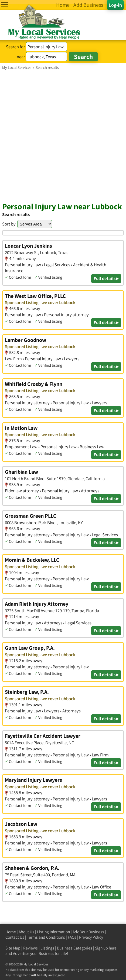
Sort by (9, 224)
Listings (47, 948)
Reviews (30, 948)
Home (11, 932)
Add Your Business (88, 932)
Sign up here (106, 948)
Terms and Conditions (46, 937)
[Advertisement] (63, 136)
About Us (26, 932)
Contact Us (15, 937)
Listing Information (53, 932)
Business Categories (75, 948)
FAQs (72, 937)
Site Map (13, 948)
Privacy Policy (91, 937)
